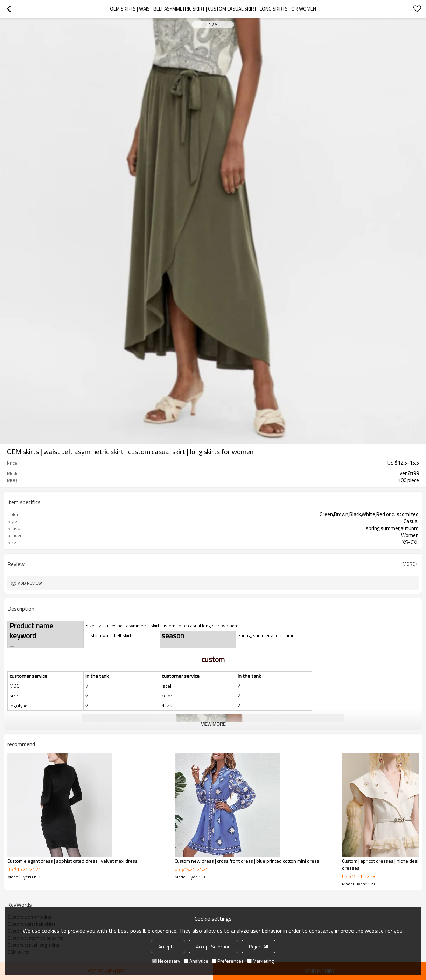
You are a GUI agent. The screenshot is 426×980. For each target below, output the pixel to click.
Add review (30, 583)
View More (213, 724)
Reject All (259, 947)
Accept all (168, 947)
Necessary (166, 961)
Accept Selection (213, 947)
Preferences (228, 961)
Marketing (260, 961)
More (409, 564)
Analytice (196, 961)
